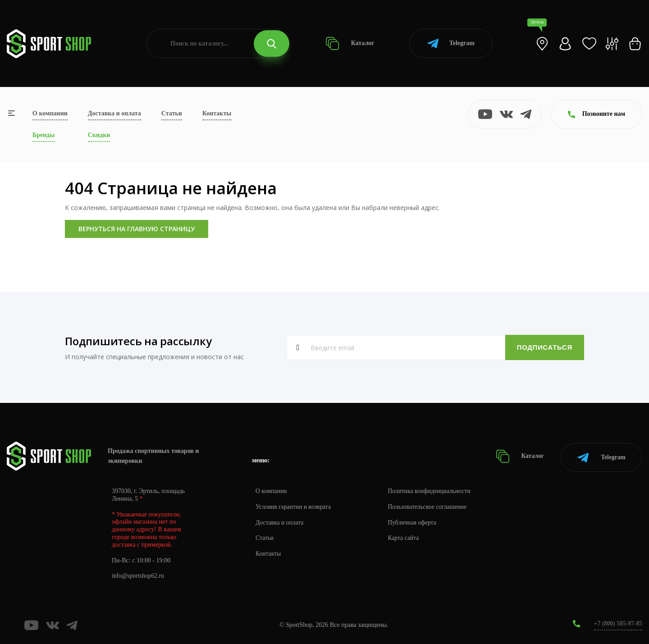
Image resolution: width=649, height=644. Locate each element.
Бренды (43, 135)
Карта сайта (406, 536)
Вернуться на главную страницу (137, 229)
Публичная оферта (415, 520)
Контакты (217, 113)
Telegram (451, 43)
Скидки (99, 135)
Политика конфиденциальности (433, 489)
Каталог (350, 43)
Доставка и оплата (114, 113)
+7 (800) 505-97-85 (617, 621)
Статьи (172, 113)
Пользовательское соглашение (431, 505)
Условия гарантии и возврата (294, 505)
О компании (50, 113)
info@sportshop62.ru (139, 574)
